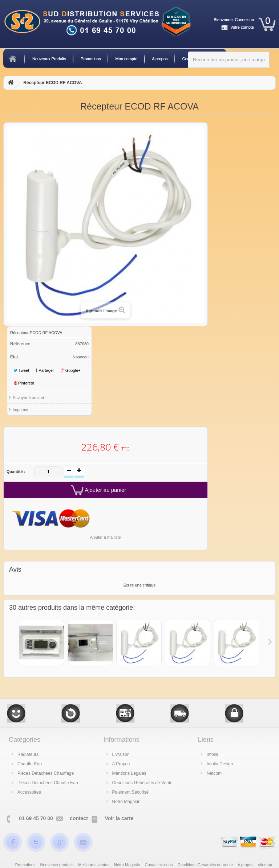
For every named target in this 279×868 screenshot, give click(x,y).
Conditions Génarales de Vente (206, 865)
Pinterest (24, 383)
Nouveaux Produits (49, 59)
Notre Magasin (126, 802)
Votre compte (242, 27)
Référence (20, 344)
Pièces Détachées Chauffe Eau (48, 783)
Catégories (25, 740)
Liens (206, 740)
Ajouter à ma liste (106, 537)
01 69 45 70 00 (36, 818)
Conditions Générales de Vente (142, 783)
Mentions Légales (129, 773)
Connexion (244, 20)
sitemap (265, 865)
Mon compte (127, 59)
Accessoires (29, 792)
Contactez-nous (159, 865)
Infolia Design (220, 764)
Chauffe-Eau (30, 764)
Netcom (214, 773)
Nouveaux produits (58, 865)
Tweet (21, 370)
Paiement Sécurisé (131, 792)
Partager (45, 370)
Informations (122, 740)
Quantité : (16, 472)
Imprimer (21, 410)
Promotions (91, 59)
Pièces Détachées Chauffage (46, 773)
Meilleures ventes (94, 865)
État (14, 357)
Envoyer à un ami (28, 398)
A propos (160, 59)
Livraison (121, 754)
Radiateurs (28, 754)
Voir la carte (119, 818)
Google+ (71, 370)
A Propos (121, 764)
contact (79, 818)
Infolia (213, 754)
